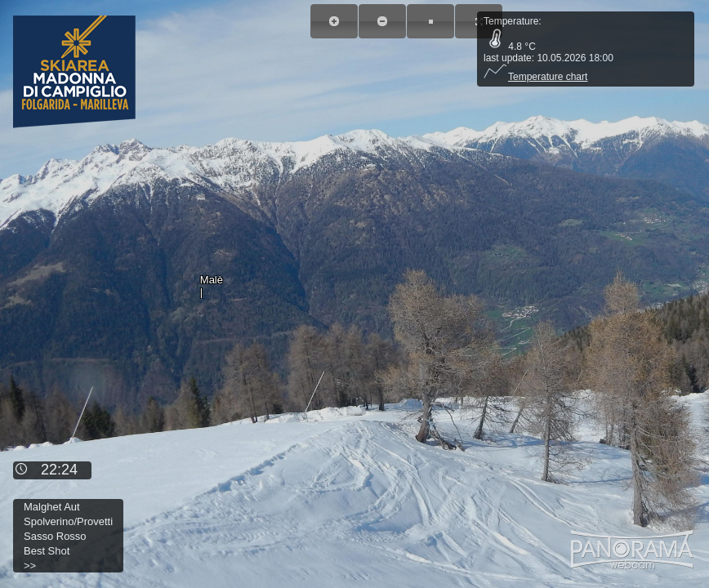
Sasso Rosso (55, 536)
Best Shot (47, 551)
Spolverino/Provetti (68, 521)
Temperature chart (535, 77)
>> (30, 566)
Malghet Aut (52, 507)
